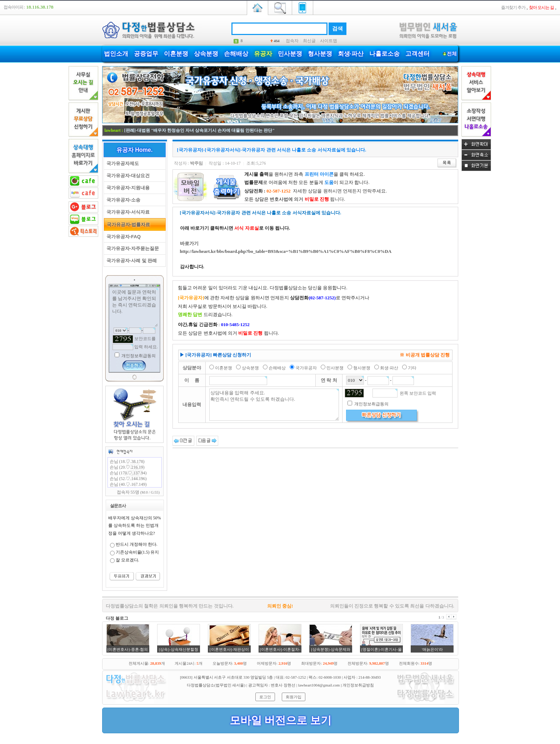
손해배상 (236, 54)
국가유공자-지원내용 (127, 188)
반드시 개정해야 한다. (137, 544)
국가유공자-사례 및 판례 (131, 261)
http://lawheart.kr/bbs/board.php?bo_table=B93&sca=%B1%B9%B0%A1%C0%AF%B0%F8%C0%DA (286, 251)
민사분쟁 (290, 54)
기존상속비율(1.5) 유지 (137, 552)
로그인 (265, 697)
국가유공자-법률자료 (127, 224)
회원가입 (294, 697)
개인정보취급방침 (358, 685)
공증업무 (146, 54)
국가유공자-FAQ (122, 237)
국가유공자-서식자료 (127, 212)
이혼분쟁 (176, 54)
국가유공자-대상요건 (127, 176)
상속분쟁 (206, 54)
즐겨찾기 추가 (513, 8)
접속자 (292, 41)
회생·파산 (351, 54)
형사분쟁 (320, 54)
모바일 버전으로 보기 (281, 720)
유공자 (263, 54)
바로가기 (189, 243)
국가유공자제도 (121, 163)
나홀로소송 (384, 54)
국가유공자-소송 (122, 200)
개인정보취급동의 (138, 356)
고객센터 (417, 54)
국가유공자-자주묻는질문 (132, 248)
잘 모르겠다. (127, 560)
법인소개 (116, 54)
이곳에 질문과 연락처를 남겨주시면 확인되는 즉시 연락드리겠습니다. (135, 308)
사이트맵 (329, 41)
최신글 (309, 41)
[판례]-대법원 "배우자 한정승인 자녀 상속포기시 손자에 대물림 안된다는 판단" (199, 130)
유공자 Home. (134, 150)
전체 (452, 54)
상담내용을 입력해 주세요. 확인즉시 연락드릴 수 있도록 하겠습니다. (274, 405)
